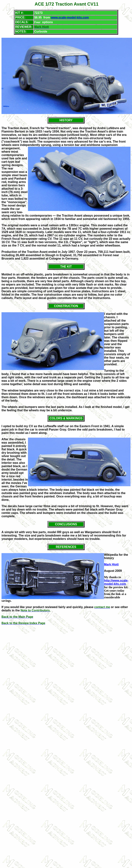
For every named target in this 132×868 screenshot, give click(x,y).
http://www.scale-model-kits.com (116, 582)
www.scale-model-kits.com (70, 17)
